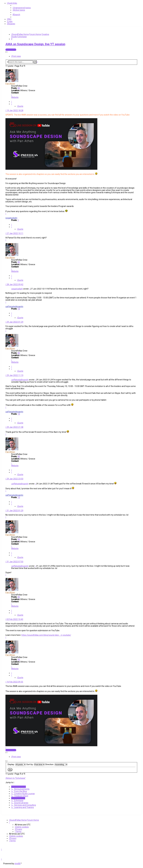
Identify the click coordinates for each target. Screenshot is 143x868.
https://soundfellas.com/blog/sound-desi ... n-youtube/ (46, 635)
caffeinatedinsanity (14, 307)
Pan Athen (10, 84)
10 (19, 309)
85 (19, 88)
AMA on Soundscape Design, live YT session (35, 44)
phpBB (18, 864)
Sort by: (36, 764)
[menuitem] (22, 8)
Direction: (56, 764)
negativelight (11, 218)
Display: (17, 764)
